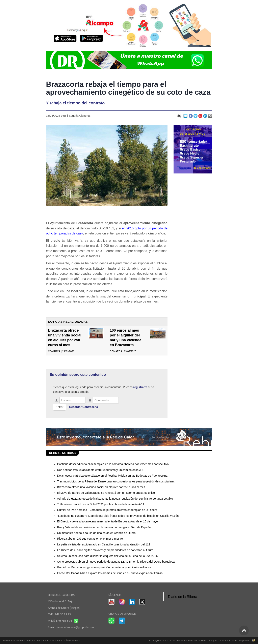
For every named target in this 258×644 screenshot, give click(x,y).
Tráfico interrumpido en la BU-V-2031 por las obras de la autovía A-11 (101, 504)
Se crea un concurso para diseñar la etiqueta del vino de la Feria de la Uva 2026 (107, 556)
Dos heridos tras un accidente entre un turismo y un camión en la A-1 (100, 470)
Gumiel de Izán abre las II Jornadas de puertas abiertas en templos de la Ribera (107, 510)
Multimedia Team (227, 640)
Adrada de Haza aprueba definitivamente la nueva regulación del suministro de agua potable (115, 499)
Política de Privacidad (29, 640)
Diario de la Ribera (183, 597)
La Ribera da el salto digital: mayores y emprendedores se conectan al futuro (105, 550)
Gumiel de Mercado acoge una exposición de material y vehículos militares (104, 567)
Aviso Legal (9, 640)
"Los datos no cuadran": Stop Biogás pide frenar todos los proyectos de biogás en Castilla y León (118, 516)
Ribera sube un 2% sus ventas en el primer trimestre (90, 539)
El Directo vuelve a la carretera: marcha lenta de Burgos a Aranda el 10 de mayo (107, 521)
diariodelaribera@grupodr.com (75, 627)
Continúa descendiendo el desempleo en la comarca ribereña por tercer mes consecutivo (113, 464)
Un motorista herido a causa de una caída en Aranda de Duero (96, 533)
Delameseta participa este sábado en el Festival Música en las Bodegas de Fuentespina (112, 476)
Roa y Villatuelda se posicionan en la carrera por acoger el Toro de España (104, 527)
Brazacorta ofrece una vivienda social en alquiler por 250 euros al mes (101, 487)
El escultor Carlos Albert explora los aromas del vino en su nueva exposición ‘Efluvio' (110, 573)
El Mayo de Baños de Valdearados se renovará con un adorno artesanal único (106, 493)
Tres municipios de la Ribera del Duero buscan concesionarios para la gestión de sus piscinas (116, 481)
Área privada (73, 640)
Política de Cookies (53, 640)
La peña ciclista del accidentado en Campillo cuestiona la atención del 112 (104, 544)
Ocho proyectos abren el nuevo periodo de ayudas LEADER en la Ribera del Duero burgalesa (116, 562)
